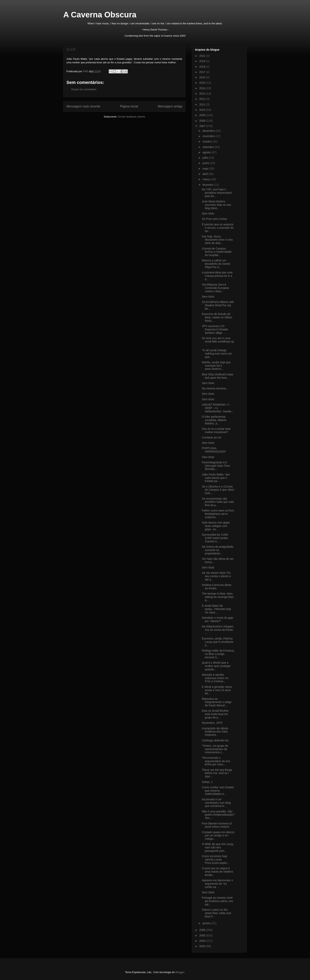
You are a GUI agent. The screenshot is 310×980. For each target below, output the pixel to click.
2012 (203, 99)
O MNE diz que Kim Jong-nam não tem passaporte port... (218, 847)
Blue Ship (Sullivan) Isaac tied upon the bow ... (218, 376)
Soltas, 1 (207, 782)
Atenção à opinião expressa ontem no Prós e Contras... (215, 678)
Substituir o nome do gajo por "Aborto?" (218, 619)
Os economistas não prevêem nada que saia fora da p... (218, 502)
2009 (203, 115)
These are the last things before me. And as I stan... (217, 773)
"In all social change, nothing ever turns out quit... (217, 354)
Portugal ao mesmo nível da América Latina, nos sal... (217, 901)
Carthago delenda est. (215, 740)
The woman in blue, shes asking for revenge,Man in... (218, 597)
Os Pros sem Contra (214, 219)
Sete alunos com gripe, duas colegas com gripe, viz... (216, 526)
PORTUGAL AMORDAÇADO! (214, 450)
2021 (203, 56)
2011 (203, 104)
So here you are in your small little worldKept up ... (218, 342)
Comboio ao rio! (212, 437)
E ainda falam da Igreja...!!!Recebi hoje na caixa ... (216, 609)
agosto (207, 152)
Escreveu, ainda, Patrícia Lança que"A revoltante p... (218, 642)
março (207, 179)
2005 (203, 935)
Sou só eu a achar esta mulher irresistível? (216, 430)
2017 (203, 72)
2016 (203, 77)
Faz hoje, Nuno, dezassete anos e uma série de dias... (217, 240)
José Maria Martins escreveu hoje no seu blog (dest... (216, 205)
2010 (203, 110)
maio (206, 169)
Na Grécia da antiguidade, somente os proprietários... (218, 550)
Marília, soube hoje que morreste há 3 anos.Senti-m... (216, 366)
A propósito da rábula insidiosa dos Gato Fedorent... (215, 732)
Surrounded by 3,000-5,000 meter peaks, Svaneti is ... (215, 538)
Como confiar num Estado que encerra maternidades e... (218, 791)
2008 (203, 121)
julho (206, 158)
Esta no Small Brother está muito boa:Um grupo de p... (215, 714)
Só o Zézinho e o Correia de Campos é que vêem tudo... (218, 490)
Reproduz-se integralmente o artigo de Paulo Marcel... (217, 702)
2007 (203, 126)
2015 (203, 83)
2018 (203, 67)
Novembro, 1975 (212, 723)
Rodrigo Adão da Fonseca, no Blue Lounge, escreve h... (218, 654)
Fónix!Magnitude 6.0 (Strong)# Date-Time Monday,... (216, 466)
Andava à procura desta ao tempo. (217, 587)
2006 (203, 930)
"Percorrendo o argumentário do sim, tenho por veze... (216, 761)
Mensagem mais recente (83, 106)
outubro (207, 141)
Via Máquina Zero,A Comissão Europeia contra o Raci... (215, 288)
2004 (203, 941)
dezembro (209, 131)
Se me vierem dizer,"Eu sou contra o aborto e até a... (216, 576)
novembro (209, 136)
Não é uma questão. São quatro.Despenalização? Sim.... (218, 815)
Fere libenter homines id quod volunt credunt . (217, 825)
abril (205, 174)
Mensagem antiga (170, 106)
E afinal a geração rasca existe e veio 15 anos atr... (217, 690)
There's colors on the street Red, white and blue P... (216, 913)
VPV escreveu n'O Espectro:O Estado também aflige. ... (215, 329)
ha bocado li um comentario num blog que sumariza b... (216, 803)
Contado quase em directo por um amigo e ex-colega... (218, 836)
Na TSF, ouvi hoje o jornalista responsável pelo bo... (217, 193)
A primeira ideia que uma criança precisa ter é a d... (217, 276)
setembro (209, 147)
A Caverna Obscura (100, 15)
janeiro (207, 923)
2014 (203, 88)
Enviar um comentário (84, 89)
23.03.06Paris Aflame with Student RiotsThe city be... (218, 305)
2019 (203, 61)
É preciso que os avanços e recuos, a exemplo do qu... (218, 228)
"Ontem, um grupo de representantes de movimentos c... (215, 749)
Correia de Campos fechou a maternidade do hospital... (217, 252)
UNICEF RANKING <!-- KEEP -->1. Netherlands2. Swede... (218, 408)
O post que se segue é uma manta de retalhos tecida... (217, 872)
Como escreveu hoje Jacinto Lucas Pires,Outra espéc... (216, 860)
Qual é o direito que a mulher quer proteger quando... (216, 666)
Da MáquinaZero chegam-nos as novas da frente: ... (218, 630)
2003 (203, 946)
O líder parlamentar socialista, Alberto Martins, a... (214, 420)
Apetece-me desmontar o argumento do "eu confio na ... (217, 884)
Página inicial (129, 106)
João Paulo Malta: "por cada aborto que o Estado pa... (216, 478)
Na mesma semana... (215, 388)
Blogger (180, 972)
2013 (203, 94)
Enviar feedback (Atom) (132, 117)
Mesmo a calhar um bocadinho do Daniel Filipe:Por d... (216, 264)
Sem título (208, 213)
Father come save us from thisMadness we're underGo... (218, 514)
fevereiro (208, 185)
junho (206, 163)
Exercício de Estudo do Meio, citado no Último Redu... (217, 317)
